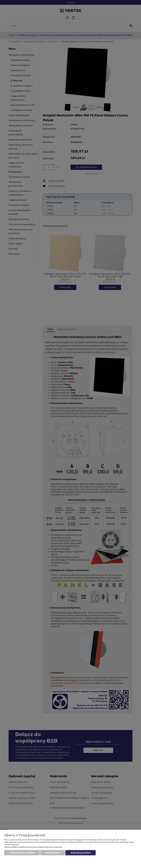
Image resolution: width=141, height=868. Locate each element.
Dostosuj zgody (53, 853)
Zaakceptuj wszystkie (81, 853)
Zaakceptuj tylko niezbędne (22, 853)
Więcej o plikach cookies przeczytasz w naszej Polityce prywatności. (33, 847)
